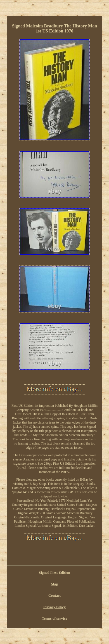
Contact (54, 595)
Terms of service (55, 618)
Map (54, 584)
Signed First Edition (54, 573)
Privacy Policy (54, 607)
